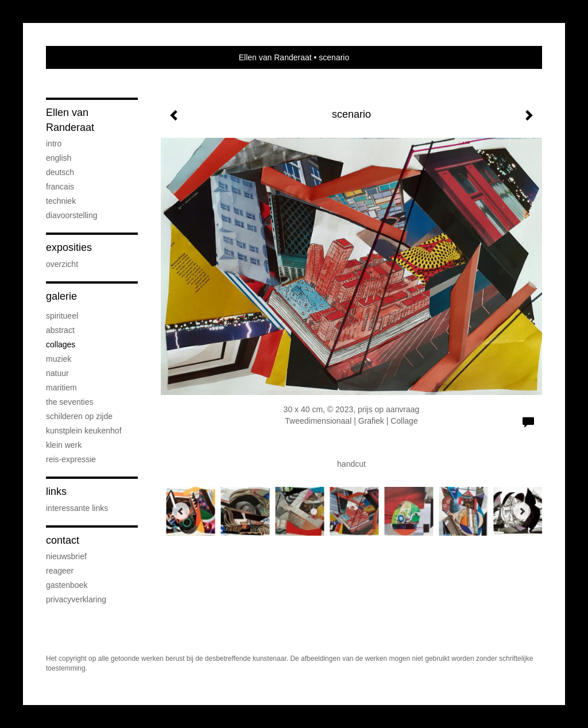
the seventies (70, 402)
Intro (54, 144)
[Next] (522, 511)
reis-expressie (71, 459)
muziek (59, 359)
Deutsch (60, 172)
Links (56, 491)
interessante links (77, 508)
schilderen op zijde (79, 416)
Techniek (61, 201)
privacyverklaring (76, 599)
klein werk (64, 445)
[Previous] (181, 511)
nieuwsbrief (66, 556)
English (59, 158)
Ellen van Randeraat (275, 57)
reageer (60, 571)
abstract (60, 330)
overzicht (62, 264)
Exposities (69, 247)
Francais (60, 187)
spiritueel (62, 316)
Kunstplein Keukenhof (84, 431)
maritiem (61, 388)
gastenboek (67, 585)
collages (61, 344)
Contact (63, 540)
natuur (57, 373)
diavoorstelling (72, 215)
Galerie (61, 296)
